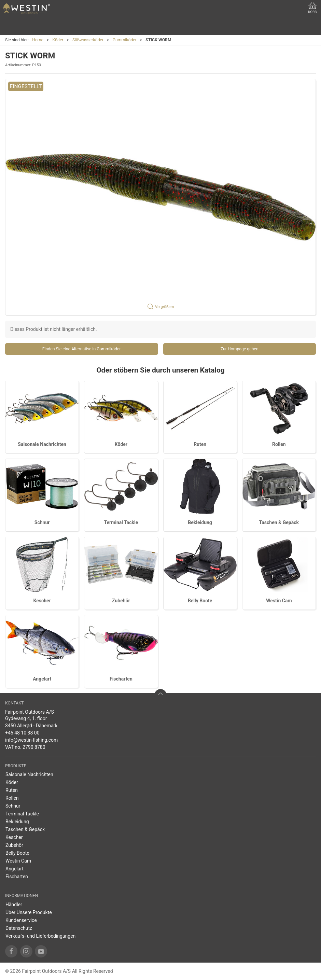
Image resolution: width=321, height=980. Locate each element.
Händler (14, 905)
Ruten (200, 444)
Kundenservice (21, 920)
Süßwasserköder (88, 40)
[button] (160, 197)
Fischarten (121, 679)
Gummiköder (125, 40)
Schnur (42, 522)
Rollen (279, 444)
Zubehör (121, 601)
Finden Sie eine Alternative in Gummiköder (82, 349)
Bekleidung (200, 522)
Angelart (42, 679)
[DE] (27, 9)
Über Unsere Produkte (29, 912)
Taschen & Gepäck (279, 522)
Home (38, 40)
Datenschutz (19, 928)
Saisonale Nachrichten (42, 444)
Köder (58, 40)
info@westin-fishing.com (31, 740)
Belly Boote (200, 601)
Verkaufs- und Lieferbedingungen (40, 936)
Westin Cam (279, 601)
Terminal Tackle (121, 522)
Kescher (42, 601)
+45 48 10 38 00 (22, 733)
